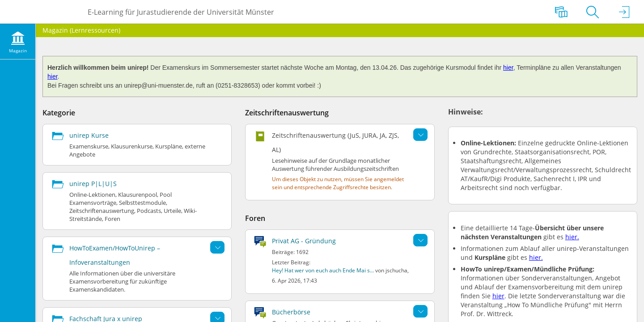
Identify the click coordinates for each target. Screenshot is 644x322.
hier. (572, 237)
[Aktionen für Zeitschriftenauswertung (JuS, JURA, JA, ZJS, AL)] (420, 135)
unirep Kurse (89, 135)
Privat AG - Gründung (304, 241)
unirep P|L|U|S (93, 184)
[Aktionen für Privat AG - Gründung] (420, 240)
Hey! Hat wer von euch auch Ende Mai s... (323, 270)
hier (508, 68)
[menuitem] (18, 42)
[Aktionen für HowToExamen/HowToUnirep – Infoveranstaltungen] (217, 247)
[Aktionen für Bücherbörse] (420, 311)
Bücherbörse (291, 312)
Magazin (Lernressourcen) (81, 30)
